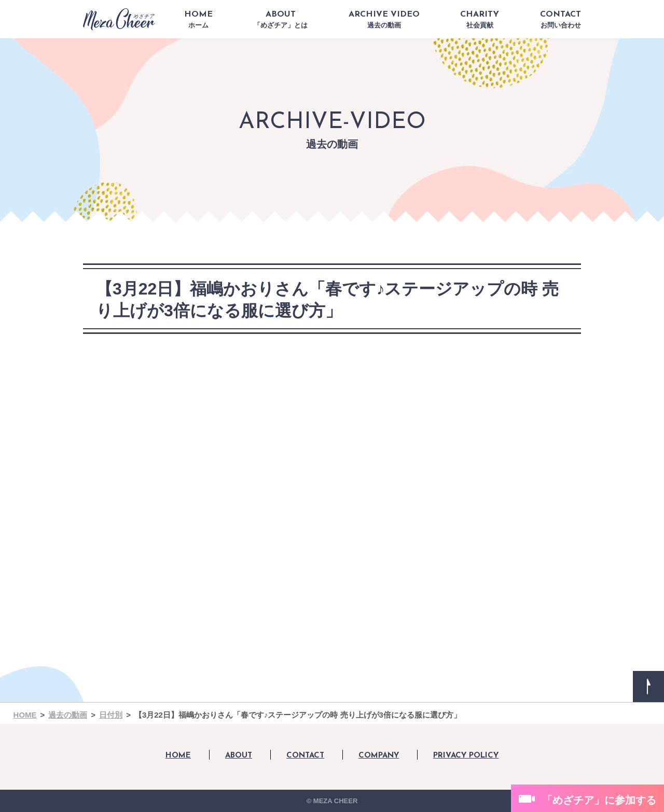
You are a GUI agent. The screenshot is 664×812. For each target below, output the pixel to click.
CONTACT (561, 20)
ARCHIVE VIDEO (384, 20)
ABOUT (281, 20)
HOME (198, 20)
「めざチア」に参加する (599, 800)
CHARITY (480, 20)
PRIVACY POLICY (466, 756)
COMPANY (379, 756)
